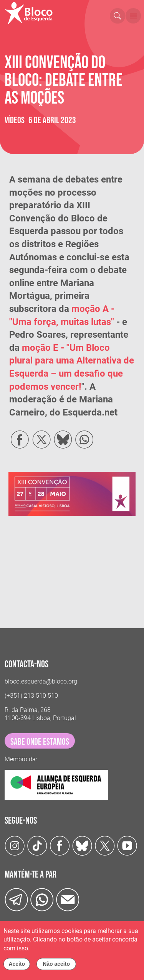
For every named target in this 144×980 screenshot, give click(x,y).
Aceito (17, 964)
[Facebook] (60, 845)
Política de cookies (56, 948)
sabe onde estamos (40, 742)
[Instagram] (15, 845)
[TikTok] (37, 845)
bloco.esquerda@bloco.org (41, 681)
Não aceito (56, 964)
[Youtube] (127, 845)
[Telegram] (16, 899)
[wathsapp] (42, 899)
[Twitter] (82, 845)
